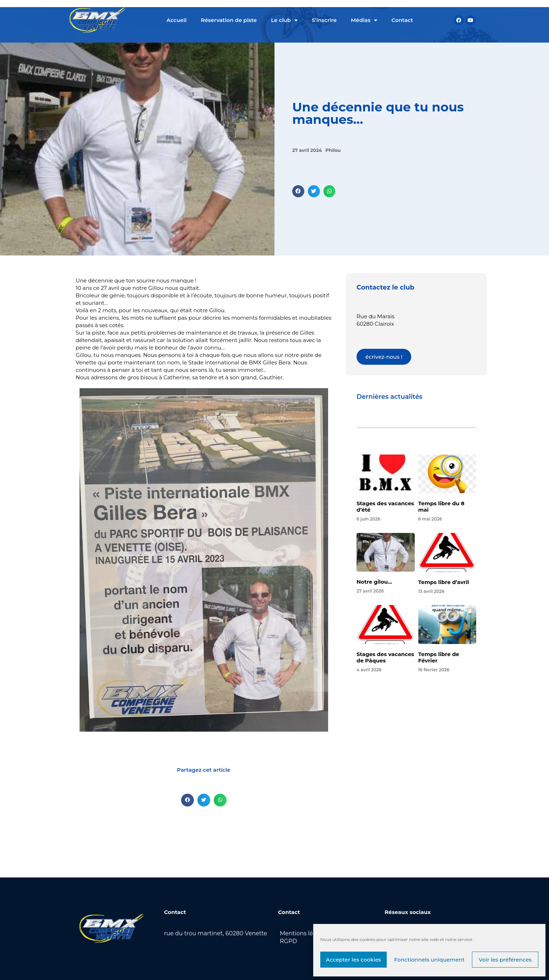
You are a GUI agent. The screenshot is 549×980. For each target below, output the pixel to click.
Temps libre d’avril (444, 582)
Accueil (177, 20)
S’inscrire (324, 20)
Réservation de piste (229, 20)
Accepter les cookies (354, 960)
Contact (402, 20)
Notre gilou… (374, 582)
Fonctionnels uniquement (430, 960)
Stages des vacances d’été (385, 506)
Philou (333, 150)
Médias (364, 20)
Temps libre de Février (439, 657)
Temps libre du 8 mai (441, 506)
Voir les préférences (505, 960)
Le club (284, 20)
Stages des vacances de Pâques (385, 657)
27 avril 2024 (307, 150)
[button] (298, 191)
